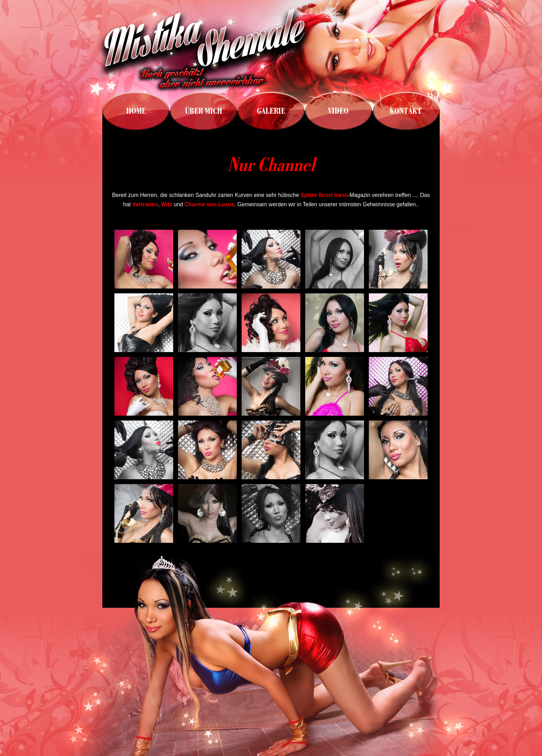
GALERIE (271, 111)
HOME (136, 111)
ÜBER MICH (204, 111)
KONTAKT (406, 111)
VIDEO (338, 111)
